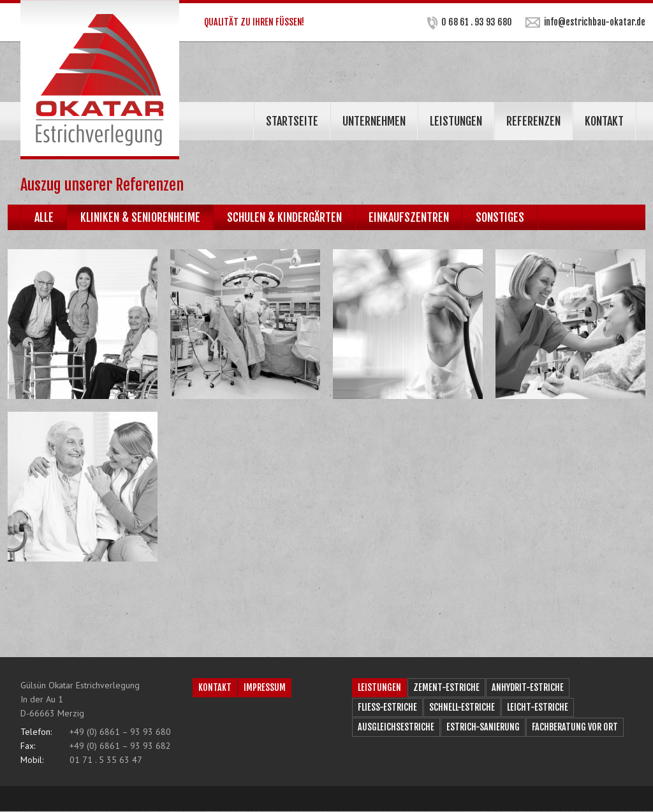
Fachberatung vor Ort (575, 727)
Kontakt (604, 121)
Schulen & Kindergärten (284, 217)
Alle (44, 217)
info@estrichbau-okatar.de (585, 22)
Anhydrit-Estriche (528, 687)
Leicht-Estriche (538, 707)
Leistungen (456, 121)
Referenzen (533, 121)
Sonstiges (500, 217)
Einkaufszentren (409, 217)
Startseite (292, 121)
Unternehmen (374, 121)
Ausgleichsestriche (396, 727)
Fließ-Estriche (387, 707)
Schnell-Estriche (462, 707)
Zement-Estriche (446, 687)
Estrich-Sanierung (483, 727)
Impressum (265, 687)
